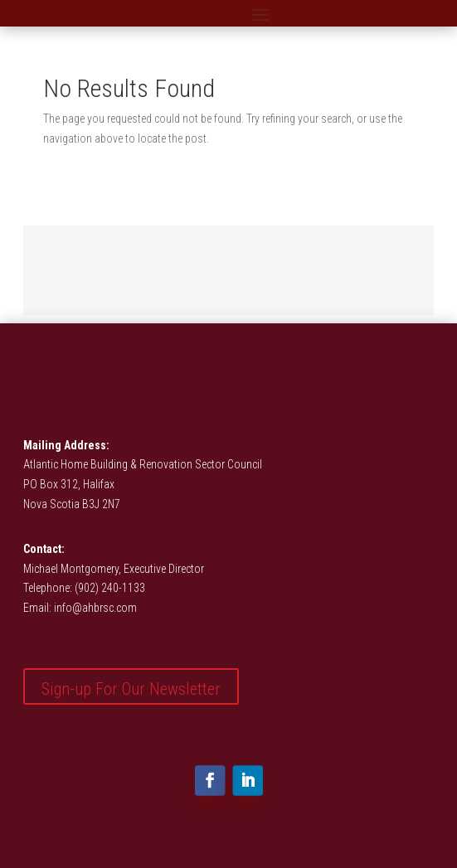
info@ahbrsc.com (95, 608)
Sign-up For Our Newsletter (131, 689)
